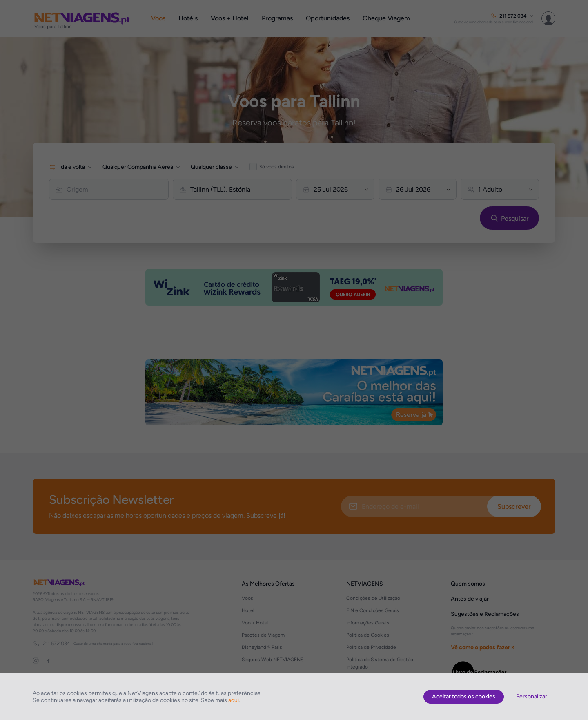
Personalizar (532, 697)
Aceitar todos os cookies (464, 697)
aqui (234, 700)
